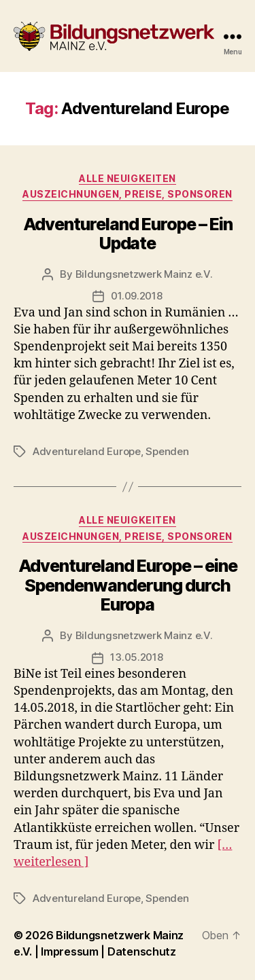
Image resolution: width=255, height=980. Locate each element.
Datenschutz (142, 951)
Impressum (71, 951)
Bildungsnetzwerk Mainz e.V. (144, 274)
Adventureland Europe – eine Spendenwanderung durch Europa (128, 585)
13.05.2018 (136, 657)
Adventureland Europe (87, 451)
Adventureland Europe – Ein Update (128, 234)
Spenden (167, 451)
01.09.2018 (136, 296)
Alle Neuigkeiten (127, 178)
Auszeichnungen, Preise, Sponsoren (128, 194)
